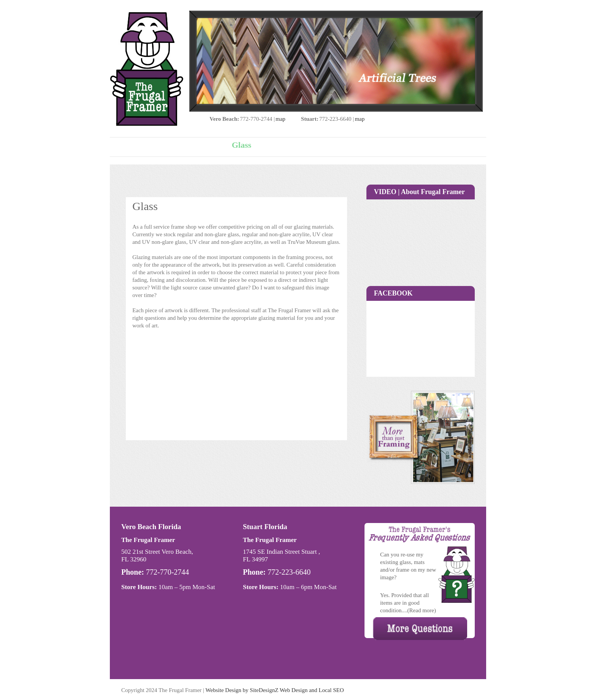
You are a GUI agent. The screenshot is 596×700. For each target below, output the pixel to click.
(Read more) (422, 610)
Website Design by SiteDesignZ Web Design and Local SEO (275, 690)
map (281, 119)
